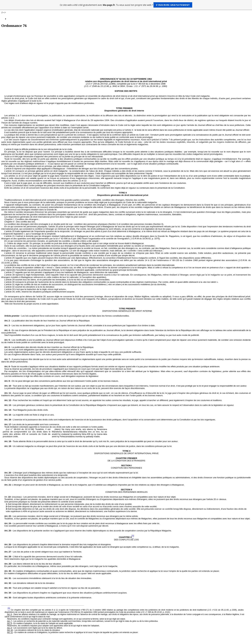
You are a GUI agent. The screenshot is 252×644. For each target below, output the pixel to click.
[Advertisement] (126, 54)
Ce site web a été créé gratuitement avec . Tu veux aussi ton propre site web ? (126, 5)
